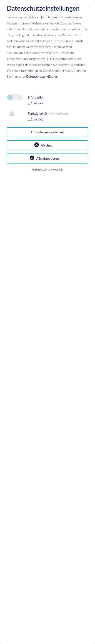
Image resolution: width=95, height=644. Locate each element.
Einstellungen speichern (47, 132)
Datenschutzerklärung (42, 76)
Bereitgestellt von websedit (47, 169)
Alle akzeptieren (47, 158)
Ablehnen (47, 145)
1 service (36, 103)
